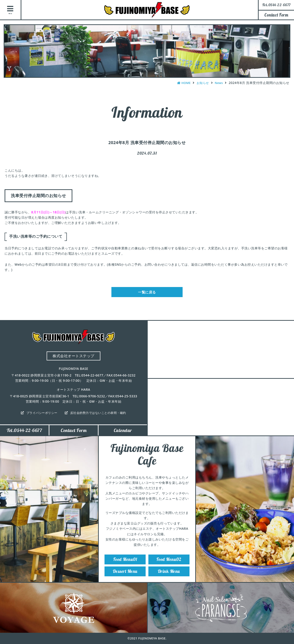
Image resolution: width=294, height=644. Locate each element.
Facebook (286, 74)
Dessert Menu (125, 578)
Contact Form (276, 15)
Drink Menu (169, 578)
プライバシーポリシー (40, 415)
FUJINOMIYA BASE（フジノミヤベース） (147, 10)
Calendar (123, 433)
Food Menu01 (125, 564)
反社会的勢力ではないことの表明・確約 (100, 415)
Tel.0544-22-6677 (24, 433)
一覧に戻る (147, 293)
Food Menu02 (169, 564)
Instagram (286, 48)
